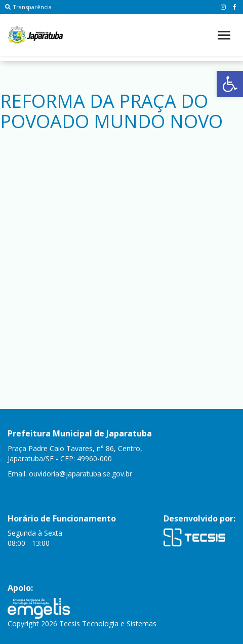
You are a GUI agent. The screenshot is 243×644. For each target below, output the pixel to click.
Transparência (28, 7)
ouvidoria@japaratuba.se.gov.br (80, 474)
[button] (230, 84)
